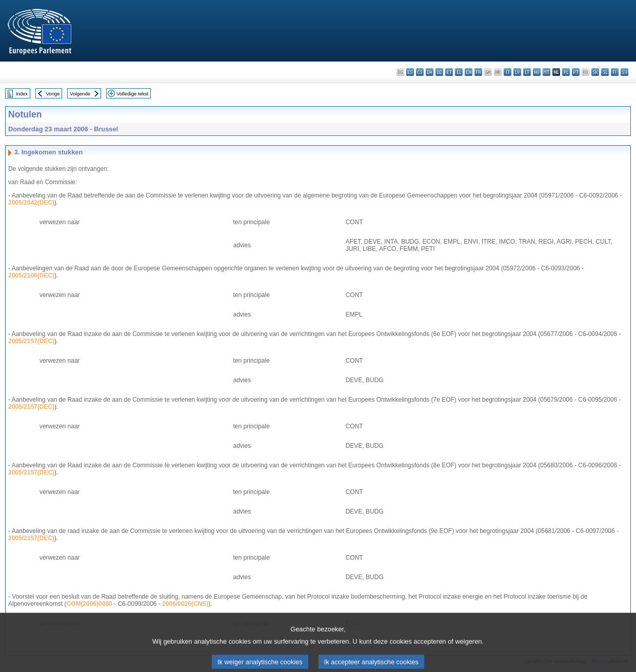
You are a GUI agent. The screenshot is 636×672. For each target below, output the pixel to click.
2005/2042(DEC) (31, 203)
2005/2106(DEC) (31, 275)
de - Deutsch (439, 72)
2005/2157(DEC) (31, 341)
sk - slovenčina (595, 72)
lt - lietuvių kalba (527, 72)
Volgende (80, 94)
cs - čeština (420, 72)
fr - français (478, 72)
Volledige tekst (132, 94)
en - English (469, 72)
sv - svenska (624, 72)
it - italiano (508, 72)
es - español (410, 72)
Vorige (53, 94)
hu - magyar (537, 72)
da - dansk (430, 72)
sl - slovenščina (605, 72)
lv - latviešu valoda (517, 72)
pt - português (576, 72)
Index (22, 94)
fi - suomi (615, 72)
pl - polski (566, 72)
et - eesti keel (449, 72)
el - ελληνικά (459, 72)
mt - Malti (546, 72)
